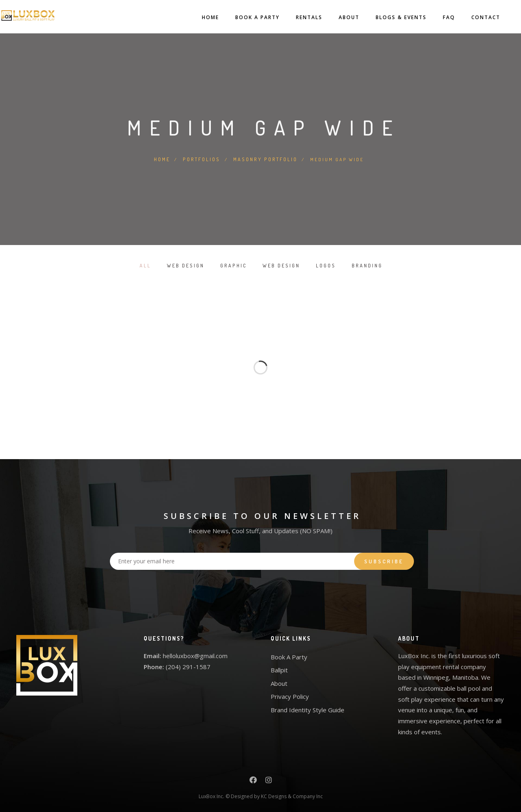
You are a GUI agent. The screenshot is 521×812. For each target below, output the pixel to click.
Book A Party (245, 17)
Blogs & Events (389, 17)
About (337, 17)
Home (198, 17)
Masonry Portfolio (265, 159)
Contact (474, 17)
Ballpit (279, 670)
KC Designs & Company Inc (292, 796)
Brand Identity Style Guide (308, 709)
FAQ (437, 17)
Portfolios (203, 159)
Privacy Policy (290, 696)
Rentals (297, 17)
